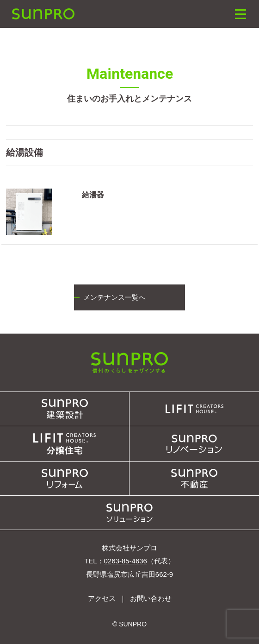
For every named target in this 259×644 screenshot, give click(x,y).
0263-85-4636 (126, 561)
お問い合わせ (151, 598)
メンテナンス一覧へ (114, 297)
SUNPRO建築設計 (43, 14)
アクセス (102, 598)
